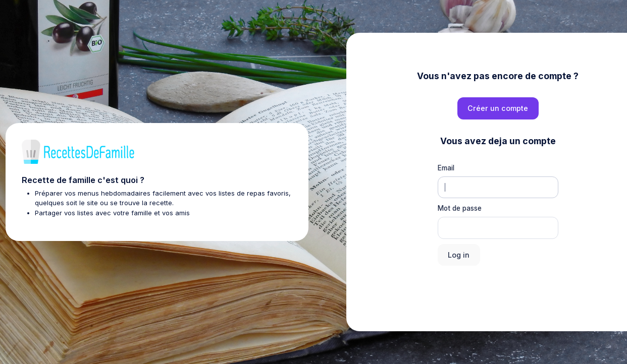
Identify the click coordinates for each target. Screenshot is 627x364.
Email (446, 168)
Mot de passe (460, 208)
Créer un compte (498, 108)
